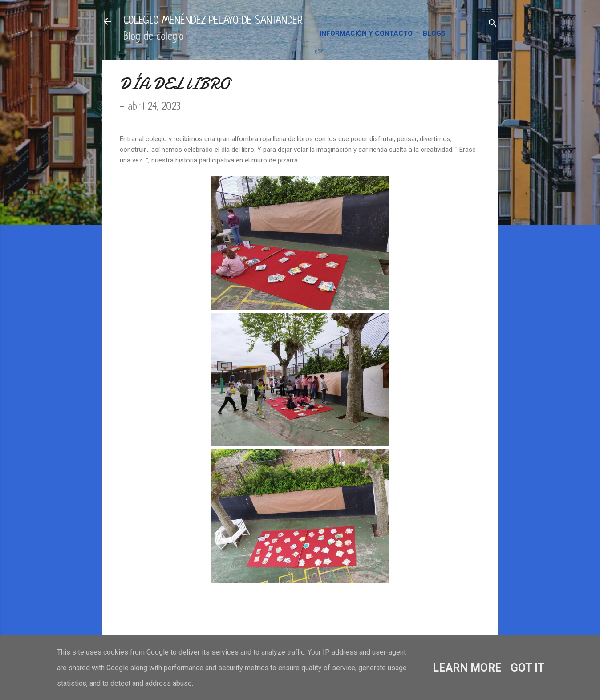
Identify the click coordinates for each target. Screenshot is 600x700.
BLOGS (434, 33)
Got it (528, 668)
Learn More (467, 668)
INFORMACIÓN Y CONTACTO (366, 33)
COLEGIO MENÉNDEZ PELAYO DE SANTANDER (213, 21)
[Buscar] (493, 24)
